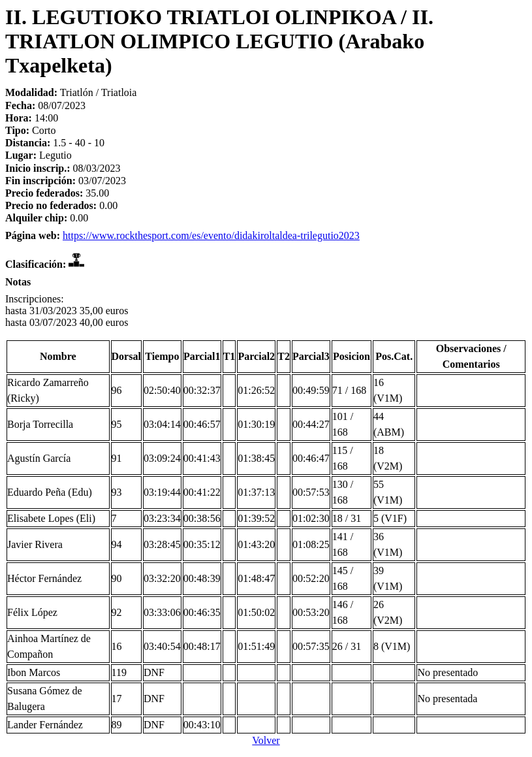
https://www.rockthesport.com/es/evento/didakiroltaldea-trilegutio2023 (211, 235)
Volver (266, 740)
